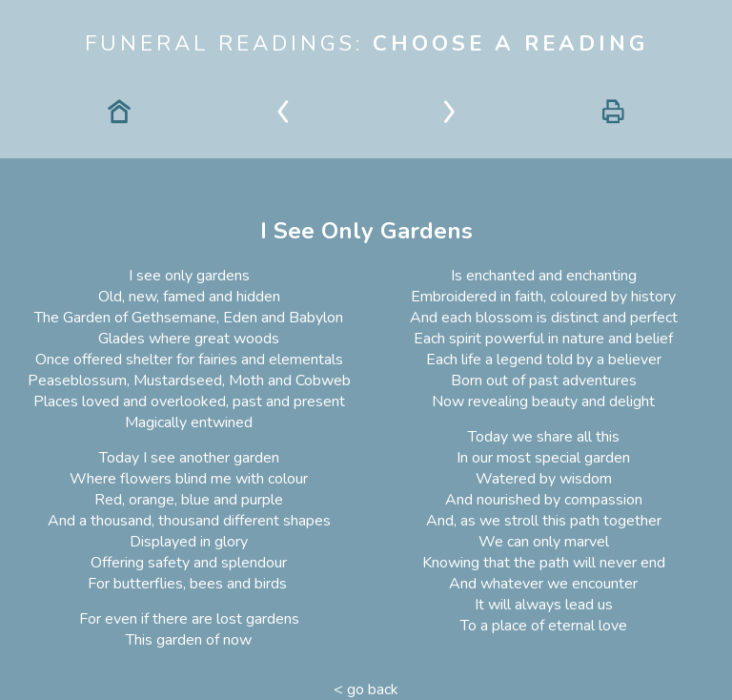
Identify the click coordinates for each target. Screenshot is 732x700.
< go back (366, 690)
